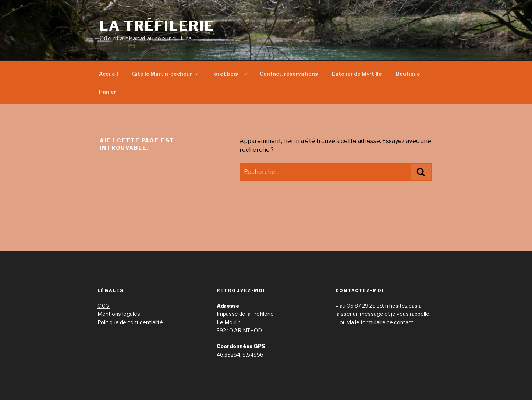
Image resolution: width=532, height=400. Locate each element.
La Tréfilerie (157, 26)
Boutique (408, 74)
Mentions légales (119, 314)
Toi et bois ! (229, 74)
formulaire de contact (387, 322)
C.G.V (104, 306)
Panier (108, 92)
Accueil (109, 74)
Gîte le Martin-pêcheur (166, 74)
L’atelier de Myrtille (357, 74)
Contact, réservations (289, 74)
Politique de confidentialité (130, 322)
